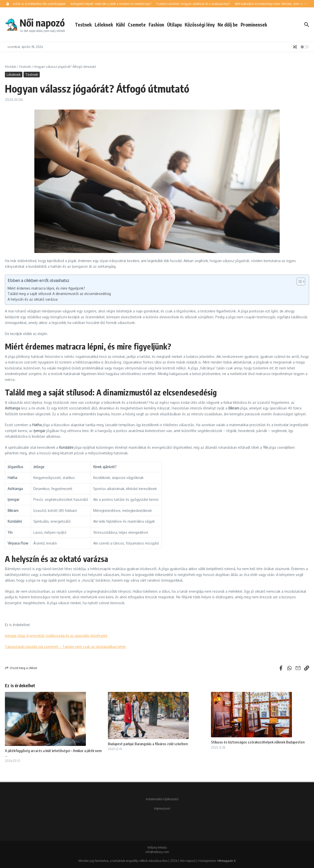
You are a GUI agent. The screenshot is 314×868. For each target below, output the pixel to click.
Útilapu (174, 25)
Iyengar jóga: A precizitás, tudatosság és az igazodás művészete (56, 636)
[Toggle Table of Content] (298, 281)
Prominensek (254, 25)
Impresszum (162, 808)
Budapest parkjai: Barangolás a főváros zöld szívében (148, 744)
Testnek (83, 25)
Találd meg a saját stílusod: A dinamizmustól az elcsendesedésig (59, 294)
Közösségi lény (200, 25)
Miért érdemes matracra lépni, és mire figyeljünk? (46, 288)
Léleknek (104, 25)
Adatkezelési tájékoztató (162, 799)
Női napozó (42, 23)
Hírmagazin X (226, 861)
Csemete (137, 25)
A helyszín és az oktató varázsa (33, 299)
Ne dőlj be (228, 25)
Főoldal (10, 67)
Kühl (120, 25)
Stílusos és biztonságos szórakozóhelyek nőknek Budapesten (258, 742)
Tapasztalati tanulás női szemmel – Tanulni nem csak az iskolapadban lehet (65, 647)
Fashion (156, 25)
